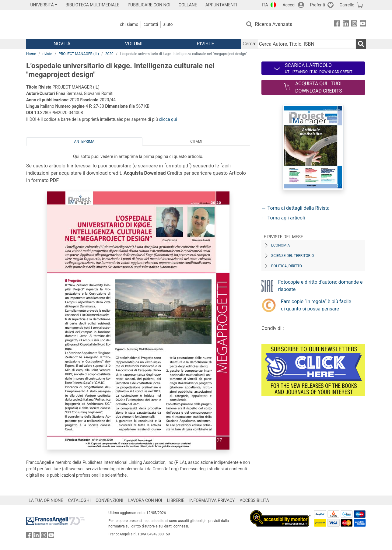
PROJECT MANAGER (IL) (79, 54)
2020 (109, 54)
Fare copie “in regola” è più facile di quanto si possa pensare (316, 305)
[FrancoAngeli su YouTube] (363, 25)
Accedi (289, 5)
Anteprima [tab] (84, 142)
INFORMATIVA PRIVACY (212, 500)
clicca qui (168, 119)
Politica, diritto (287, 266)
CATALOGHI (79, 500)
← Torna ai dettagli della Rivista (296, 208)
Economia (280, 245)
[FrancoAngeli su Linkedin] (346, 25)
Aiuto (168, 24)
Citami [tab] (196, 142)
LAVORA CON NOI (145, 500)
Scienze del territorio (293, 256)
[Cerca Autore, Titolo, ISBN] (307, 44)
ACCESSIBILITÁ (254, 500)
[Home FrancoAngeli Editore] (66, 24)
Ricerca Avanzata (274, 24)
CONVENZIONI (109, 500)
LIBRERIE (176, 500)
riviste (47, 54)
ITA (265, 5)
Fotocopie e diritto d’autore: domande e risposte (320, 286)
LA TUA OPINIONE (46, 500)
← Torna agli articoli (283, 218)
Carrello (347, 5)
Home (31, 54)
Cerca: (249, 44)
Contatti (151, 24)
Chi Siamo (129, 24)
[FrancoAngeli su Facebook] (337, 25)
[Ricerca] (361, 44)
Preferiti (318, 5)
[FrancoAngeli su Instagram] (354, 25)
